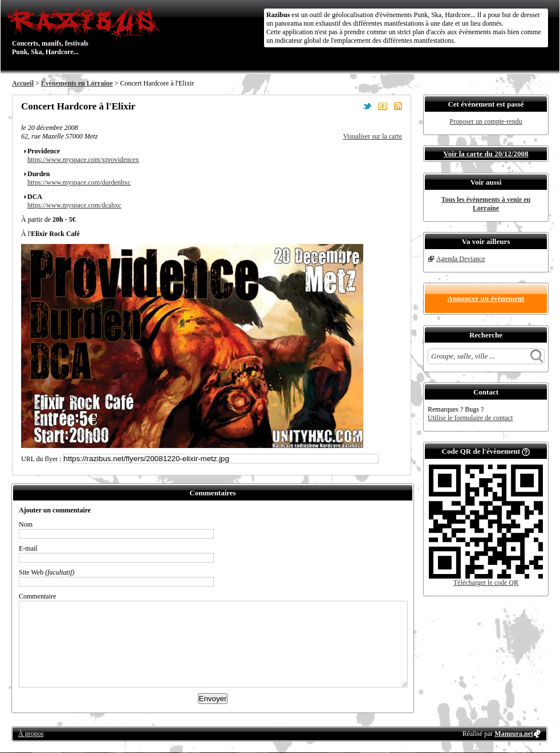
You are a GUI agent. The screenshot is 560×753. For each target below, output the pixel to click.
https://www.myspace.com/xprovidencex (83, 160)
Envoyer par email (383, 106)
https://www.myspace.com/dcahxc (74, 205)
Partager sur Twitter (367, 106)
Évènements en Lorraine (77, 83)
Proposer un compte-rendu (486, 121)
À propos (31, 734)
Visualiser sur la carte (372, 136)
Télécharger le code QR (486, 583)
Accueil (23, 83)
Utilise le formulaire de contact (470, 418)
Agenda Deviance (461, 259)
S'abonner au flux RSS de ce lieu (398, 106)
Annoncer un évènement (486, 298)
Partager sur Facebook (352, 106)
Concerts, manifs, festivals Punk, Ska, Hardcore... (86, 31)
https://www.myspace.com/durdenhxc (79, 182)
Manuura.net (514, 734)
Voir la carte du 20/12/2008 (486, 154)
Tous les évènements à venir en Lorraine (486, 204)
